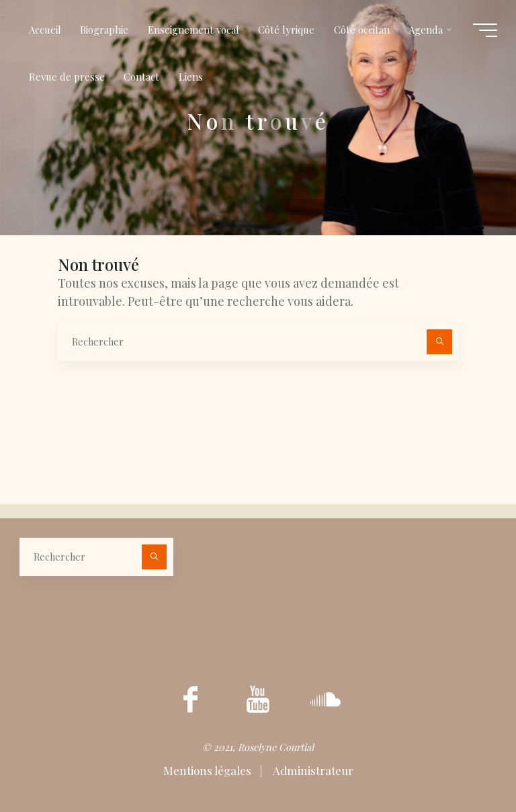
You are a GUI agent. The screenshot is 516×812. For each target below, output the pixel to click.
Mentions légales (209, 770)
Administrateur (312, 770)
